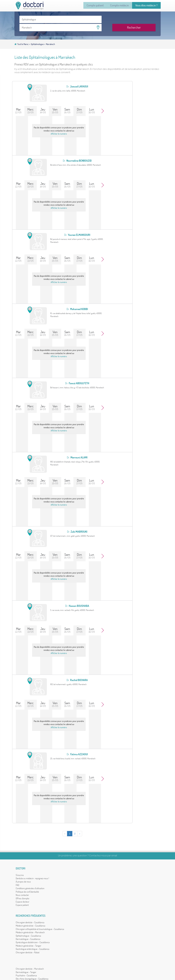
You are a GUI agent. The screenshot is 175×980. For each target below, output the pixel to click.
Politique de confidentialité (28, 891)
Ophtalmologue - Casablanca (66, 888)
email (114, 849)
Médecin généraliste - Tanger (66, 901)
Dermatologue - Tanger (100, 874)
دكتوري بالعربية (138, 902)
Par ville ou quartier (135, 874)
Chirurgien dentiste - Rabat (65, 911)
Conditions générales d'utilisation (31, 888)
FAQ (19, 884)
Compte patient (84, 6)
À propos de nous (24, 881)
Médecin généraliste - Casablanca (68, 874)
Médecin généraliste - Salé (101, 901)
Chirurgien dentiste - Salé (101, 904)
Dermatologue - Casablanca (66, 891)
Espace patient (23, 904)
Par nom (130, 871)
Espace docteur (24, 901)
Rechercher (142, 21)
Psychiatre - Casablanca (100, 878)
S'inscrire (21, 871)
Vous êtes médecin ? (144, 6)
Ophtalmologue (37, 39)
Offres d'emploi (24, 898)
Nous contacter (23, 894)
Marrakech (50, 39)
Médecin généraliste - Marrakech (68, 884)
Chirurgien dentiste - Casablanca (68, 871)
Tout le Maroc (23, 39)
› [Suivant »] (69, 827)
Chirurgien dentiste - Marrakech (104, 871)
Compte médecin (113, 6)
